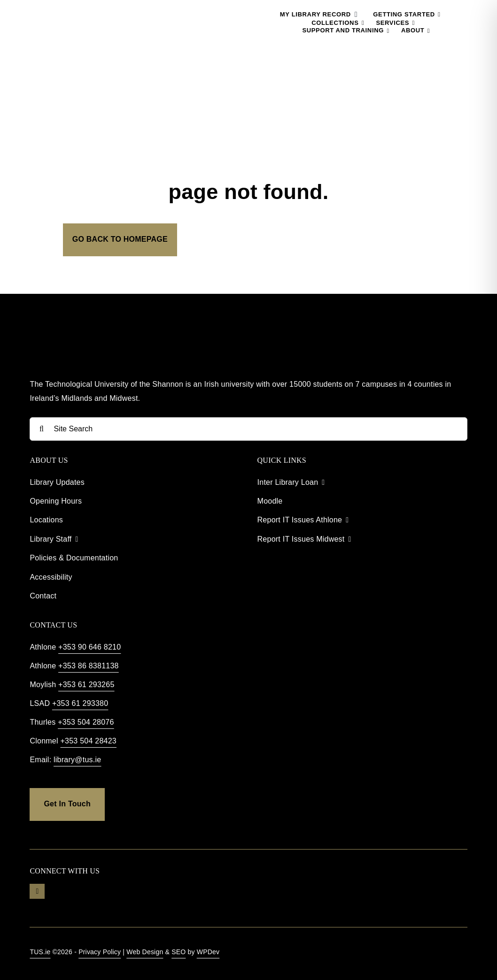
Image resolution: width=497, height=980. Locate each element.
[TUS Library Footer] (86, 330)
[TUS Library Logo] (78, 9)
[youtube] (37, 891)
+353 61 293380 (80, 703)
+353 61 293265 (86, 685)
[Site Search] (248, 429)
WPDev (208, 952)
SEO (179, 952)
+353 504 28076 (86, 722)
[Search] (41, 429)
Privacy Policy (100, 952)
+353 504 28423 (89, 741)
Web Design (145, 952)
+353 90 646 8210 (89, 647)
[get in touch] (67, 804)
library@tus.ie (77, 760)
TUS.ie (40, 952)
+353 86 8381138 (89, 666)
